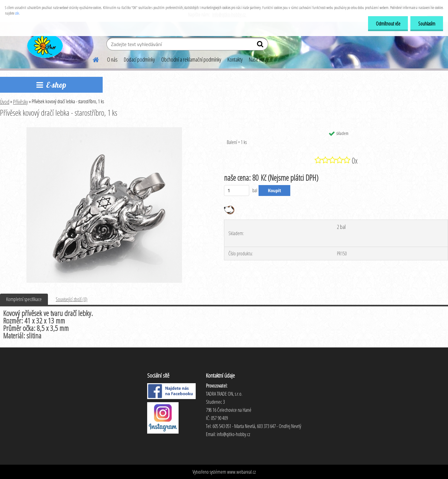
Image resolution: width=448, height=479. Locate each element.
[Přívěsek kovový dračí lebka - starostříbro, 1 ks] (104, 130)
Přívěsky (21, 102)
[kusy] (237, 191)
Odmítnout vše (388, 24)
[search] (261, 45)
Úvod (5, 102)
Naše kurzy (259, 59)
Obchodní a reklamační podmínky (191, 59)
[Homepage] (92, 59)
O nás (112, 59)
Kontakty (235, 59)
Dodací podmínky (139, 59)
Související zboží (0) (72, 299)
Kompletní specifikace (24, 299)
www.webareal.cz (241, 472)
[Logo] (44, 45)
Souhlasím (427, 24)
